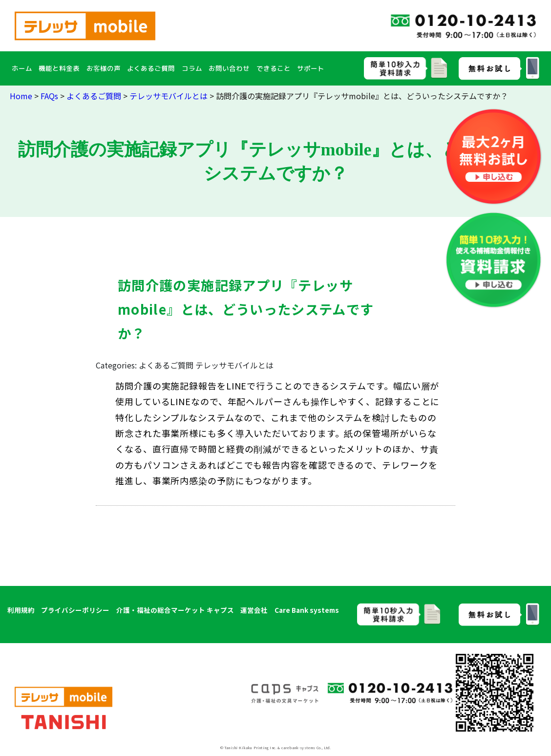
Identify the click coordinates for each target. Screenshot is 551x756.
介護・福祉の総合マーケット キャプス (175, 610)
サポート (311, 68)
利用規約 (21, 610)
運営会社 (254, 610)
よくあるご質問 (151, 68)
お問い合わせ (229, 68)
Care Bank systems (307, 610)
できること (274, 68)
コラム (192, 68)
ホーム (22, 68)
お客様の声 (104, 68)
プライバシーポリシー (75, 610)
